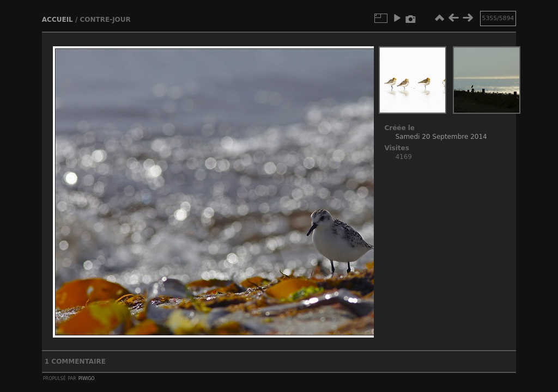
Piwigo (87, 378)
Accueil (57, 20)
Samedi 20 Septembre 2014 (441, 137)
